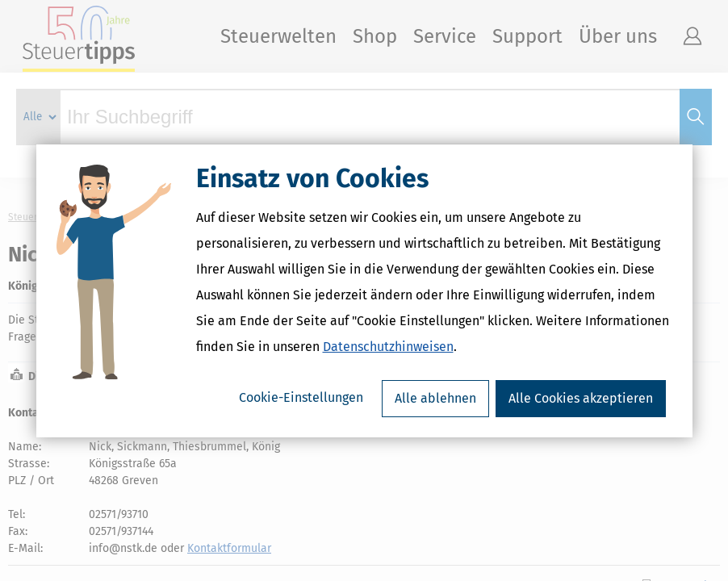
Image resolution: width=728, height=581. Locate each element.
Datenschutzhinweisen (388, 347)
